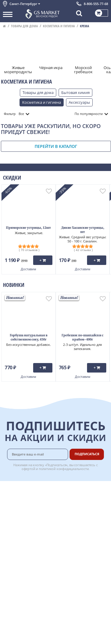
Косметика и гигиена (59, 26)
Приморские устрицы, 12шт (28, 228)
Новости (11, 515)
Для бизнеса (77, 554)
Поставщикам (79, 547)
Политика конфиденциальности (32, 535)
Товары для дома (24, 26)
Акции (9, 522)
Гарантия (75, 514)
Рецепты (74, 521)
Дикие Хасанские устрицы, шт (83, 230)
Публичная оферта (20, 554)
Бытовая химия (75, 92)
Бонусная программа (77, 505)
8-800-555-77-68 (96, 4)
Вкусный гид (78, 528)
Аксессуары (79, 102)
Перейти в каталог (56, 146)
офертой (28, 469)
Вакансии (75, 560)
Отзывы (10, 560)
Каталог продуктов (20, 489)
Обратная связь (17, 509)
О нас (8, 496)
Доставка (74, 489)
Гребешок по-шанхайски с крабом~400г (82, 338)
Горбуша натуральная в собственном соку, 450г (29, 338)
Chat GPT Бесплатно (55, 571)
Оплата (73, 496)
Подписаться (87, 454)
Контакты (12, 502)
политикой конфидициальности (64, 469)
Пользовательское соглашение (32, 528)
